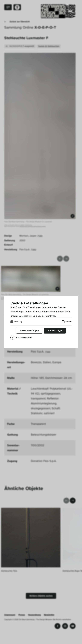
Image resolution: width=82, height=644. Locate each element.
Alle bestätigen (55, 331)
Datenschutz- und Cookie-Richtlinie (37, 316)
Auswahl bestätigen (29, 331)
